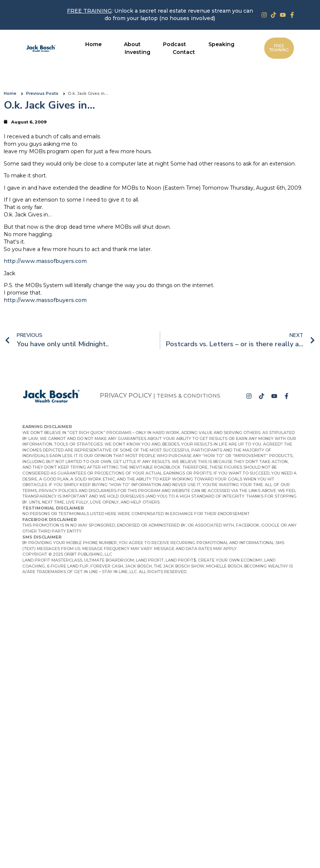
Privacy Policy (126, 396)
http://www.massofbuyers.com (45, 261)
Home (10, 94)
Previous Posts (42, 94)
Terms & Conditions (188, 396)
